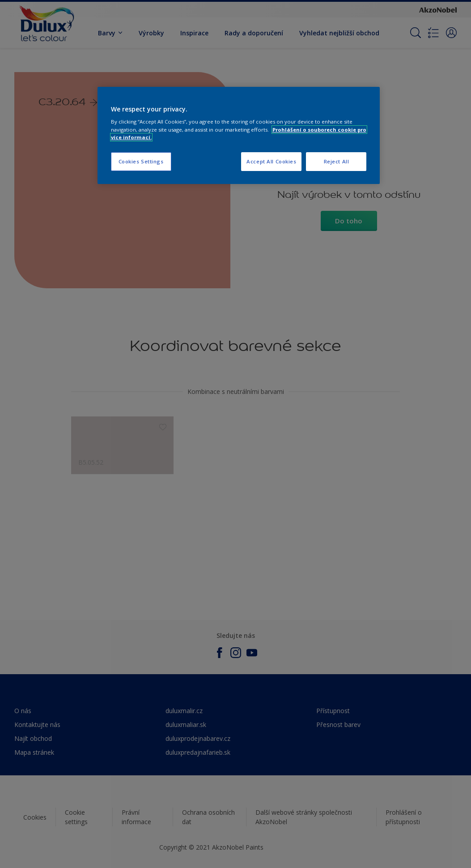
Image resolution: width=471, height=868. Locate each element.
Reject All (337, 161)
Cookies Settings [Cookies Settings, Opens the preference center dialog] (141, 161)
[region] (239, 135)
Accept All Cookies (271, 161)
